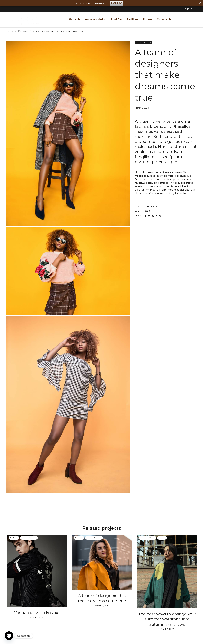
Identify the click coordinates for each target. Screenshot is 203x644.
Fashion (13, 538)
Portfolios (23, 31)
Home (10, 31)
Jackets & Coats (144, 42)
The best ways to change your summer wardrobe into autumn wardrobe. (167, 619)
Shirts (161, 538)
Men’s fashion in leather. (37, 612)
